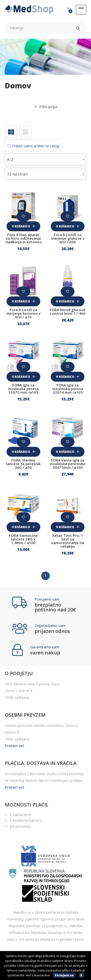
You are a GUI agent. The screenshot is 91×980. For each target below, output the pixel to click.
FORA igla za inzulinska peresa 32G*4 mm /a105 (68, 389)
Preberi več (15, 746)
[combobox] (45, 159)
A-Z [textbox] (10, 160)
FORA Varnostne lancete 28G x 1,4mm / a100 (23, 539)
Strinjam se (64, 975)
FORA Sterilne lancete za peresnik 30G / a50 (23, 464)
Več (28, 975)
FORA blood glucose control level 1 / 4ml (68, 311)
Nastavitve (42, 975)
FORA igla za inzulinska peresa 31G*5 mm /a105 (23, 389)
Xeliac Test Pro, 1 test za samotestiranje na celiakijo (68, 541)
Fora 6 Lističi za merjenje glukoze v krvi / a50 (68, 238)
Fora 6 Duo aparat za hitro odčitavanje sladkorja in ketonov (23, 238)
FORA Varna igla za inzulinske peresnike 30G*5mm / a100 (68, 464)
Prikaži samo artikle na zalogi (34, 146)
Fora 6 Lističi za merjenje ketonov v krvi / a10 (23, 313)
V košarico (23, 226)
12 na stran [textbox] (17, 174)
